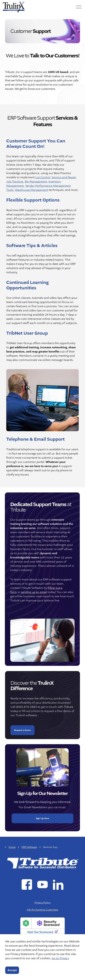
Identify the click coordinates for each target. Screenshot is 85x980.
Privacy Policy (42, 903)
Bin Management (36, 182)
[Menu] (79, 7)
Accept (12, 970)
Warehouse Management (31, 190)
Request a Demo (22, 733)
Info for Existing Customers (42, 910)
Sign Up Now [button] (42, 816)
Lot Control (43, 178)
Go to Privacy (60, 958)
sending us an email (31, 592)
